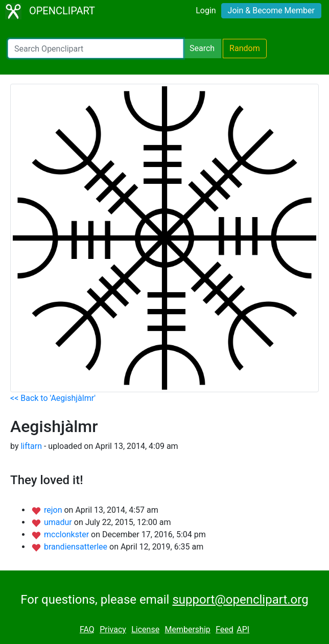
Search (202, 48)
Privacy (113, 629)
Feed (225, 629)
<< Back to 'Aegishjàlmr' (53, 398)
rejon (54, 510)
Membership (187, 629)
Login (206, 10)
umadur (59, 522)
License (145, 629)
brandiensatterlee (77, 547)
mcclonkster (67, 534)
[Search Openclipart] (96, 49)
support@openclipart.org (240, 600)
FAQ (87, 629)
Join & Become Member (271, 10)
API (243, 629)
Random (245, 48)
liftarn (31, 446)
